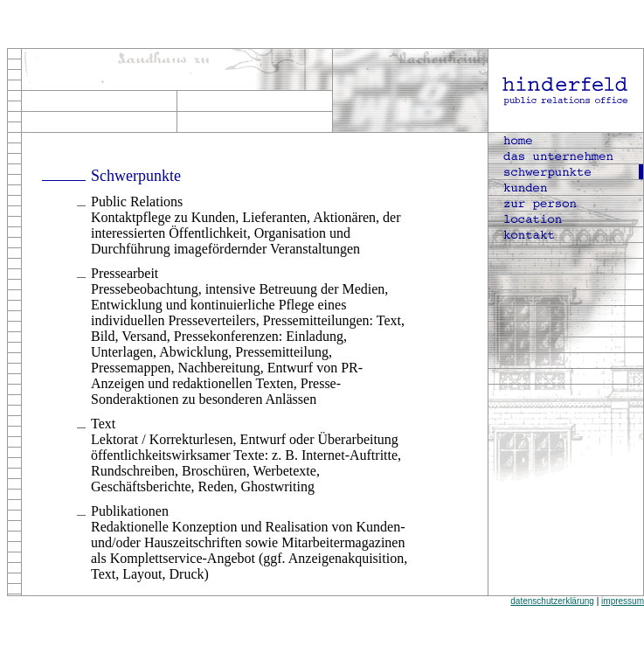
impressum (623, 601)
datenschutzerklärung (552, 601)
